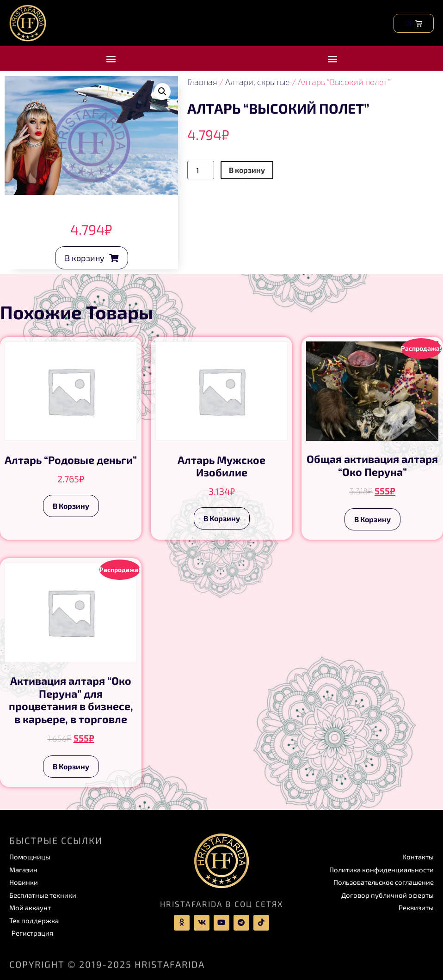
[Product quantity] (201, 170)
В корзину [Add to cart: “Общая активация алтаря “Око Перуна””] (372, 519)
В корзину (247, 170)
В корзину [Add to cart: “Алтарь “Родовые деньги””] (71, 506)
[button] (111, 58)
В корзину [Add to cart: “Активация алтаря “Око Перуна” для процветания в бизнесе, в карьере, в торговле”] (71, 766)
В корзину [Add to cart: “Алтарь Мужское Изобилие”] (222, 518)
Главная (202, 82)
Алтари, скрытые (258, 82)
